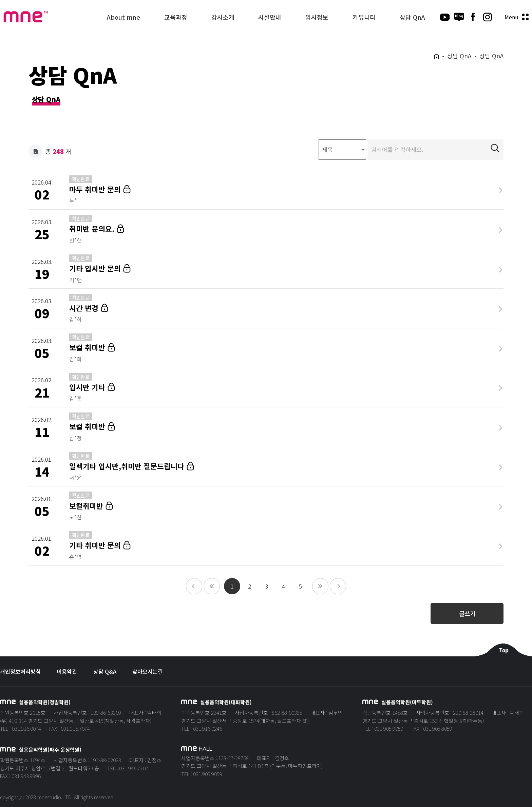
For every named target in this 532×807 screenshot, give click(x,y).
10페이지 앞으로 (194, 586)
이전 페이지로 (212, 586)
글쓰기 (467, 613)
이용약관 (67, 671)
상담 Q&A (105, 671)
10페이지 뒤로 (338, 586)
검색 (495, 148)
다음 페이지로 (320, 586)
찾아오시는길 (148, 671)
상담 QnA (46, 100)
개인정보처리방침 (20, 671)
